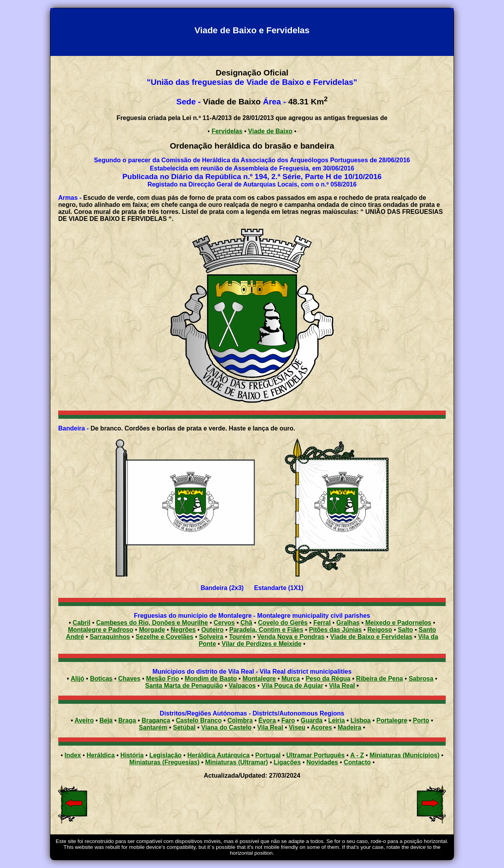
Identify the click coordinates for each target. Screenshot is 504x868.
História (132, 755)
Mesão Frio (163, 679)
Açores (321, 727)
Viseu (297, 727)
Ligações (287, 762)
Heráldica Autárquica (218, 755)
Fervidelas (227, 131)
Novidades (322, 762)
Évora (267, 720)
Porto (421, 720)
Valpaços (242, 686)
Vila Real (342, 686)
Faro (288, 720)
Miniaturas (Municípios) (405, 755)
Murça (291, 679)
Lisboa (361, 720)
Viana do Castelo (226, 727)
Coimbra (240, 720)
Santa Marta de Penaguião (184, 686)
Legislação (165, 755)
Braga (127, 720)
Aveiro (84, 720)
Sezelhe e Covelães (164, 637)
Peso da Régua (328, 679)
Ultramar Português (315, 755)
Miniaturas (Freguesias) (164, 762)
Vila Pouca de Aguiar (292, 686)
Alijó (78, 679)
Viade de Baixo (270, 131)
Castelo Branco (199, 720)
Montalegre (259, 679)
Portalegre (392, 720)
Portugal (268, 755)
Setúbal (184, 727)
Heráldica (101, 755)
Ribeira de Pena (379, 679)
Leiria (337, 720)
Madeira (349, 727)
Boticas (101, 679)
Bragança (156, 720)
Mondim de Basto (211, 679)
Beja (106, 720)
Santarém (153, 727)
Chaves (129, 679)
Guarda (311, 720)
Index (73, 755)
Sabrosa (421, 679)
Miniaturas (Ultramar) (237, 762)
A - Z (357, 755)
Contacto (357, 762)
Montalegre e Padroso (101, 630)
